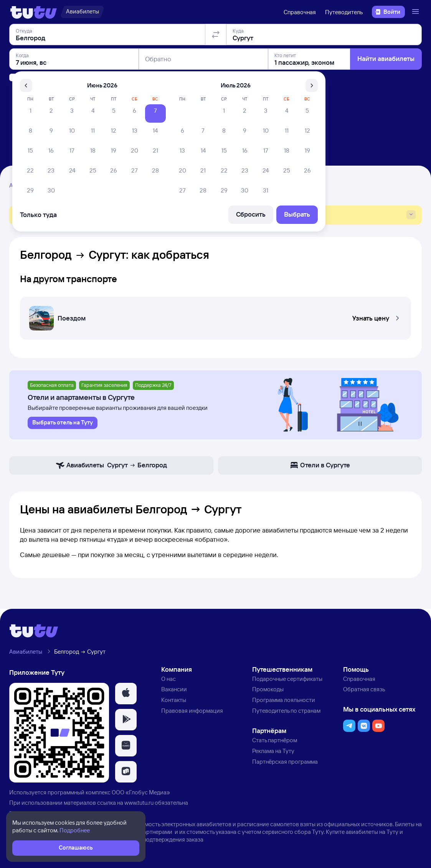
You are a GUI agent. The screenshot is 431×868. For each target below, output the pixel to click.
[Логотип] (34, 12)
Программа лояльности (284, 700)
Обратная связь (364, 689)
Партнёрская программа (285, 762)
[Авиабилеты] (82, 12)
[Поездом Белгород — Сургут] (215, 316)
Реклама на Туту (273, 751)
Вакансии (174, 689)
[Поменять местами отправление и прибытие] (216, 78)
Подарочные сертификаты (287, 679)
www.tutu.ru (139, 803)
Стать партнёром (275, 740)
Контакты (174, 700)
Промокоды (268, 689)
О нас (168, 679)
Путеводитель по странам (286, 711)
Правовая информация (192, 711)
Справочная (300, 12)
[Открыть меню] (416, 12)
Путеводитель (344, 12)
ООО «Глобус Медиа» (141, 792)
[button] (215, 316)
